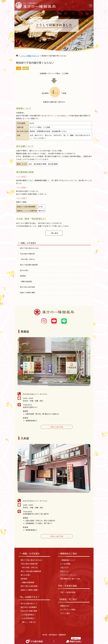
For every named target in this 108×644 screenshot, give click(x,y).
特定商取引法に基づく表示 (70, 579)
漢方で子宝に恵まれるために (30, 248)
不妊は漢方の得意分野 (27, 254)
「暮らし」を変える (28, 622)
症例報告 (23, 276)
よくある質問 (65, 564)
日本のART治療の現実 (29, 611)
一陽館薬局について (68, 560)
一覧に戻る (54, 233)
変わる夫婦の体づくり (29, 603)
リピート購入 (65, 613)
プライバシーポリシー (69, 575)
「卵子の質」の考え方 (27, 259)
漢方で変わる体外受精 (27, 287)
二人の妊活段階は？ (28, 615)
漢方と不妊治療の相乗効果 (29, 265)
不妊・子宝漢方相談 (68, 592)
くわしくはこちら (57, 427)
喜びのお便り (24, 270)
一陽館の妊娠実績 (26, 281)
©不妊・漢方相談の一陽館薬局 (54, 635)
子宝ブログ (64, 567)
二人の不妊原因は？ (28, 618)
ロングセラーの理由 (68, 609)
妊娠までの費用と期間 (27, 292)
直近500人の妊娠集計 (29, 607)
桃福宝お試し (65, 606)
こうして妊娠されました (30, 56)
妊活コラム (64, 571)
